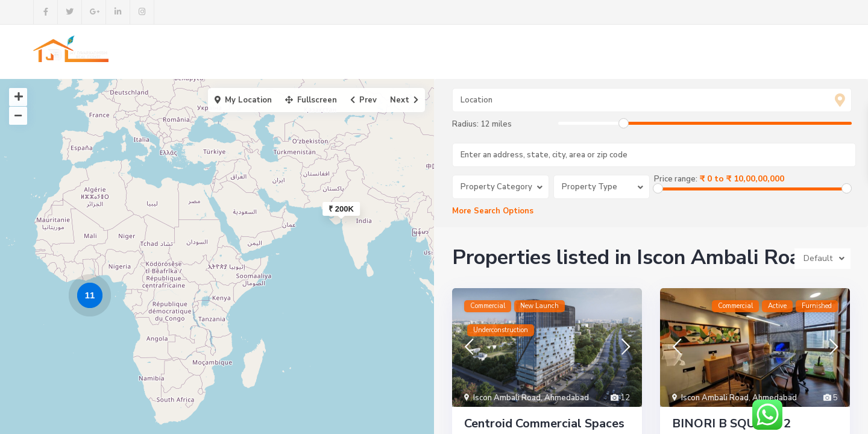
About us (342, 52)
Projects (401, 52)
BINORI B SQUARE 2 (731, 423)
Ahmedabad (567, 398)
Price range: (676, 179)
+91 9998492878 (788, 53)
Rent (486, 52)
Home (289, 52)
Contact (575, 52)
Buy (447, 52)
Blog (527, 52)
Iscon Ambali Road (507, 398)
